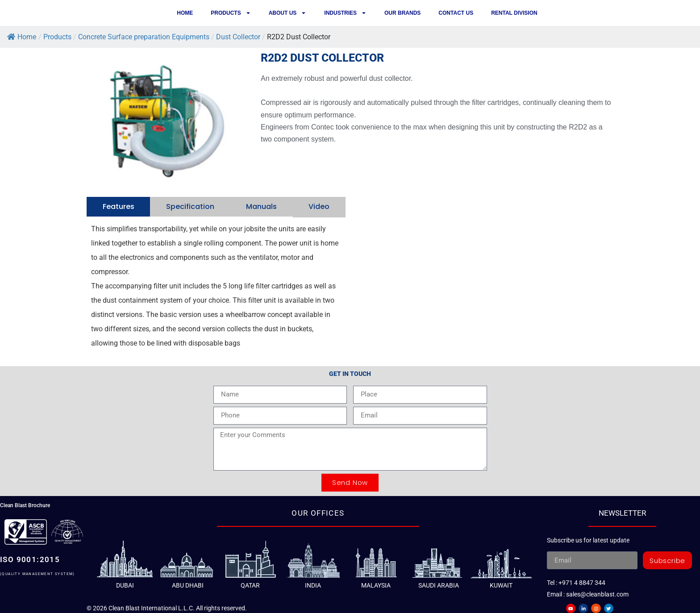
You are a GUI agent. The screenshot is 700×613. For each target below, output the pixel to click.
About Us (288, 13)
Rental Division (514, 13)
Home (185, 13)
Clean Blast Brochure (25, 505)
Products (231, 13)
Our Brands (402, 13)
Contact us (456, 13)
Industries (345, 13)
